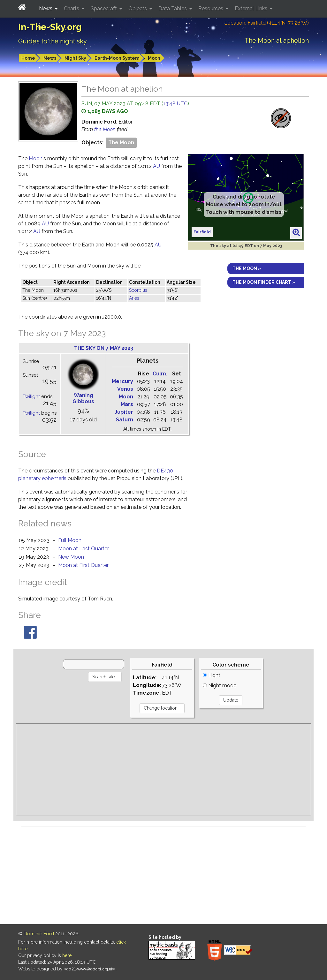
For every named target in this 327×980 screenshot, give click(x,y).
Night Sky (75, 58)
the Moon (106, 129)
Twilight (31, 396)
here (67, 955)
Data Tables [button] (173, 8)
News (50, 58)
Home (28, 58)
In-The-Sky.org (50, 27)
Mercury (122, 381)
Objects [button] (138, 8)
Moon (154, 58)
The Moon (121, 143)
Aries (134, 298)
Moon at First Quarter (83, 565)
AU (156, 166)
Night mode (220, 686)
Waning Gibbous (83, 398)
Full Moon (70, 540)
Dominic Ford (39, 934)
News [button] (46, 8)
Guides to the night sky (53, 41)
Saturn (125, 420)
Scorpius (138, 290)
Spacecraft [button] (104, 8)
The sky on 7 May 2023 (104, 348)
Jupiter (124, 412)
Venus (125, 389)
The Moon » (247, 268)
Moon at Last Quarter (84, 549)
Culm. (160, 374)
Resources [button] (211, 8)
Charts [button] (72, 8)
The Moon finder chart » (264, 282)
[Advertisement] (163, 770)
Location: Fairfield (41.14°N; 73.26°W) (266, 23)
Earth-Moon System (117, 58)
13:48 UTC (175, 104)
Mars (127, 404)
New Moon (71, 557)
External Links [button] (252, 8)
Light (212, 675)
